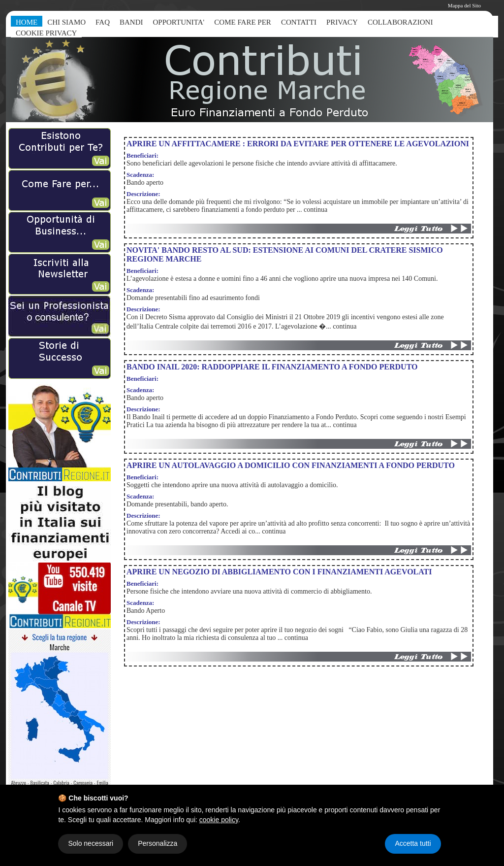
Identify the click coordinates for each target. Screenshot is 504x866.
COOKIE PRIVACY (46, 33)
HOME (27, 22)
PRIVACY (342, 22)
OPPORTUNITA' (179, 22)
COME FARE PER (243, 22)
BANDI (131, 22)
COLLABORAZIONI (400, 22)
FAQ (103, 22)
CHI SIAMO (66, 22)
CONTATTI (299, 22)
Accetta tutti (413, 843)
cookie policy (219, 820)
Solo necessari (91, 843)
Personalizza (157, 843)
